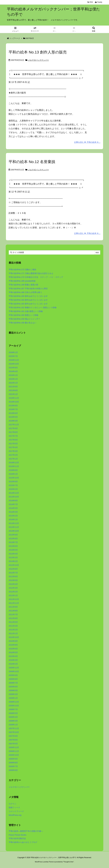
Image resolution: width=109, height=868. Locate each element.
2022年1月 (13, 383)
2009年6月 (13, 687)
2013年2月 (13, 561)
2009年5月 (13, 690)
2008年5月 (13, 713)
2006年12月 (14, 747)
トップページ (15, 38)
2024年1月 (13, 375)
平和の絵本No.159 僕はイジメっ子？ (24, 319)
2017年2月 (13, 455)
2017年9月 (13, 428)
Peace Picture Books (18, 835)
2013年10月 (14, 531)
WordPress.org (15, 815)
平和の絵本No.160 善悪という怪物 (23, 315)
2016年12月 (14, 463)
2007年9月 (13, 736)
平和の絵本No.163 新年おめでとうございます (28, 304)
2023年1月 (13, 379)
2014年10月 (14, 497)
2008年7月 (13, 709)
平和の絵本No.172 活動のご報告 (22, 270)
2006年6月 (13, 770)
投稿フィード (14, 808)
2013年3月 (13, 558)
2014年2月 (13, 516)
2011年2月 (13, 630)
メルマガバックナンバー (38, 60)
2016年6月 (13, 470)
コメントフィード (16, 811)
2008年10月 (14, 706)
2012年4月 (13, 584)
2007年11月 (14, 728)
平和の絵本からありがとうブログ (23, 842)
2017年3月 (13, 451)
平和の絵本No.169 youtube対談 (22, 281)
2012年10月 (14, 565)
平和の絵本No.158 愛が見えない (22, 323)
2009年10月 (14, 671)
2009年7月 (13, 683)
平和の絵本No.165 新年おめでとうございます (28, 296)
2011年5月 (13, 622)
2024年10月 (14, 364)
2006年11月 (14, 751)
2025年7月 (13, 356)
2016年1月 (13, 474)
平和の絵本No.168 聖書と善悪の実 (23, 285)
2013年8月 (13, 539)
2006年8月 (13, 763)
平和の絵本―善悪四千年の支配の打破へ (26, 831)
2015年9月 (13, 482)
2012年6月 (13, 576)
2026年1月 (13, 352)
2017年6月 (13, 440)
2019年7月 (13, 409)
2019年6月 (13, 413)
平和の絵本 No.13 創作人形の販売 (38, 52)
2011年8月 (13, 611)
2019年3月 (13, 421)
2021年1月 (13, 394)
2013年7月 (13, 542)
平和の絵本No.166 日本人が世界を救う (25, 292)
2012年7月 (13, 573)
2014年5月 (13, 508)
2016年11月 (14, 466)
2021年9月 (13, 387)
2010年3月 (13, 660)
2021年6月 (13, 390)
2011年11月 (14, 603)
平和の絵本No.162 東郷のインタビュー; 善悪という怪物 (33, 308)
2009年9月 (13, 675)
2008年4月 (13, 717)
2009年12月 (14, 668)
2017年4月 (13, 447)
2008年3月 (13, 721)
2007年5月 (13, 744)
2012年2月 (13, 592)
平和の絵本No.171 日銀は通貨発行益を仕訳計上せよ (31, 273)
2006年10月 (14, 755)
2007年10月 (14, 732)
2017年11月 (14, 425)
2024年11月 (14, 360)
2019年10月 (14, 402)
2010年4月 (13, 656)
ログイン (13, 804)
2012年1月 (13, 595)
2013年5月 (13, 550)
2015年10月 (14, 478)
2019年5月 (13, 417)
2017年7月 (13, 436)
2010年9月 (13, 641)
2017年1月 (13, 459)
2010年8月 (13, 645)
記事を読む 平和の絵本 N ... (87, 142)
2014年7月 (13, 504)
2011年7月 (13, 614)
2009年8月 (13, 679)
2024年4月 (13, 371)
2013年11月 (14, 527)
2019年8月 (13, 406)
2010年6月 (13, 649)
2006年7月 (13, 766)
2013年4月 (13, 554)
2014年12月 (14, 493)
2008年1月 (13, 725)
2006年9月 (13, 759)
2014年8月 (13, 501)
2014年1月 (13, 520)
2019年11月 (14, 398)
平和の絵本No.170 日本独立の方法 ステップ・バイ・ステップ (36, 277)
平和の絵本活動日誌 (17, 838)
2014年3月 (13, 512)
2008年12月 (14, 702)
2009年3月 (13, 694)
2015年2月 (13, 489)
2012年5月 (13, 580)
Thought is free (68, 862)
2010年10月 (14, 637)
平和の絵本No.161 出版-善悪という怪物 (26, 311)
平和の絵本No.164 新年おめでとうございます (28, 300)
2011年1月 (13, 633)
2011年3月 (13, 626)
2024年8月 (13, 368)
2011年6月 (13, 618)
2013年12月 (14, 523)
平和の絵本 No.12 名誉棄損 (32, 162)
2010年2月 (13, 664)
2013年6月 (13, 546)
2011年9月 (13, 607)
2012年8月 (13, 569)
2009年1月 (13, 698)
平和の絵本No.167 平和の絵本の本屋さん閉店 (28, 289)
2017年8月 (13, 432)
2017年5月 (13, 444)
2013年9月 (13, 535)
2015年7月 (13, 485)
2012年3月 (13, 588)
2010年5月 (13, 652)
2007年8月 (13, 740)
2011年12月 (14, 599)
